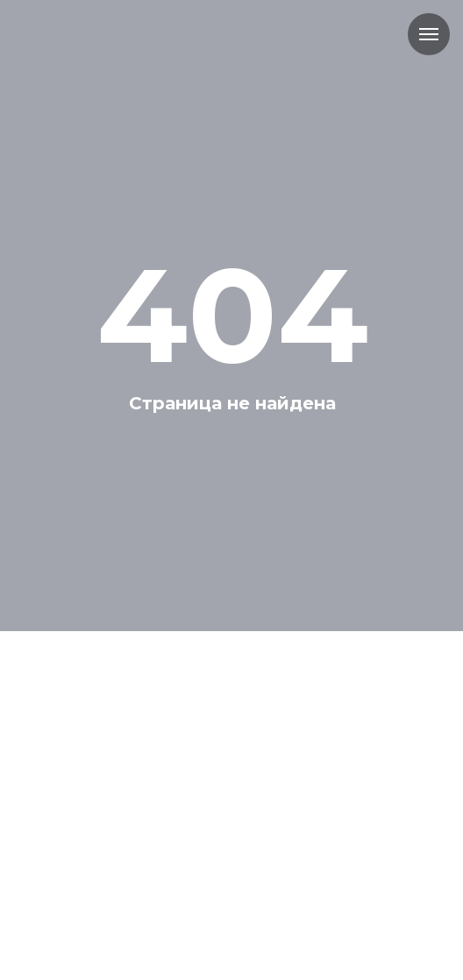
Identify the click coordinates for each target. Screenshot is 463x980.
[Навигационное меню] (429, 34)
